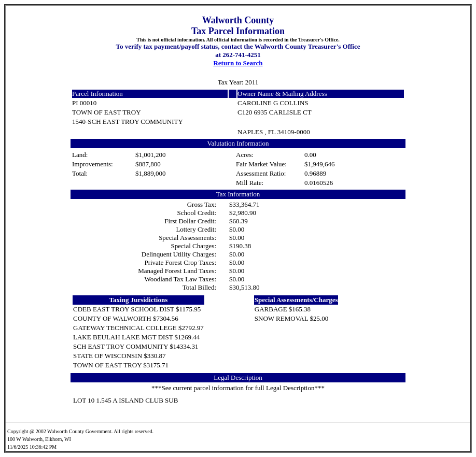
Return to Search (238, 63)
